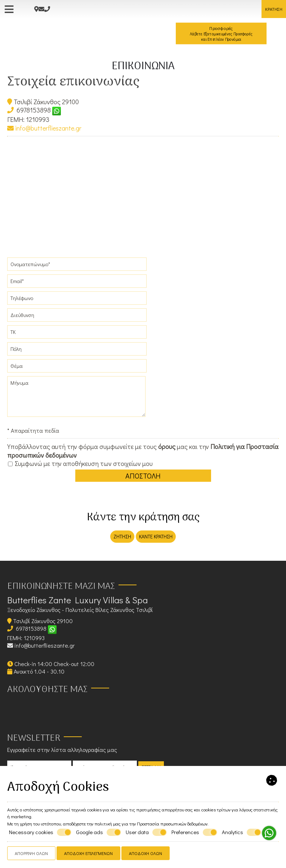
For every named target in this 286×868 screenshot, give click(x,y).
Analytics (242, 832)
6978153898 (34, 110)
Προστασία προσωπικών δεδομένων (172, 823)
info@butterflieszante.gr (44, 128)
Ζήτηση (122, 536)
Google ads (99, 832)
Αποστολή (143, 476)
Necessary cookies (40, 832)
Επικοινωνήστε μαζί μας (61, 587)
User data (146, 832)
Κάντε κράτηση (156, 536)
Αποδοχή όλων (146, 853)
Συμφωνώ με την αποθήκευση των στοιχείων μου (80, 464)
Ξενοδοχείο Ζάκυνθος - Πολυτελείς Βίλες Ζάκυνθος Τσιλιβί (80, 610)
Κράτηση (274, 9)
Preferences (194, 832)
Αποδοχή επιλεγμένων (88, 853)
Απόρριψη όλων (31, 853)
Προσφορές (221, 34)
